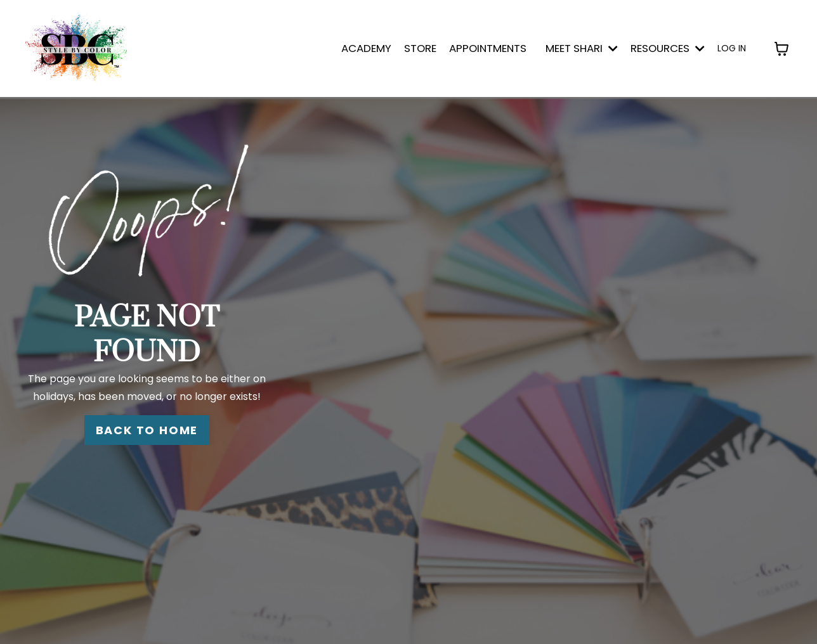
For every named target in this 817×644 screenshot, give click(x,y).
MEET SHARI (582, 48)
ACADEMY (366, 48)
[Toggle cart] (781, 49)
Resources (668, 48)
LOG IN (732, 48)
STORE (420, 48)
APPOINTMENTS (488, 48)
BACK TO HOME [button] (147, 430)
